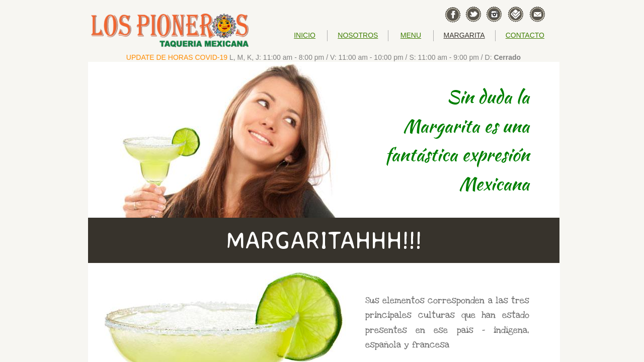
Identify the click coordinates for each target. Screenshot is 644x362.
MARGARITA (464, 35)
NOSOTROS (358, 35)
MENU (411, 35)
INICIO (305, 35)
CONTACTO (525, 35)
